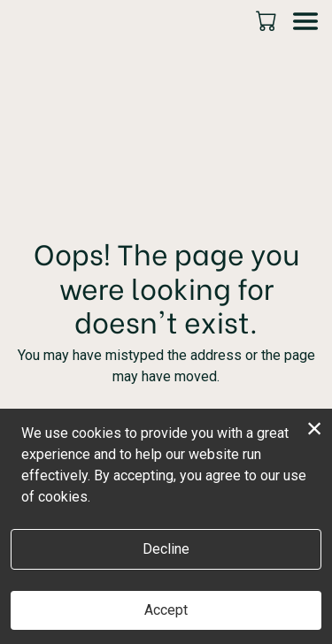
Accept (166, 610)
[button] (268, 20)
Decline (166, 549)
